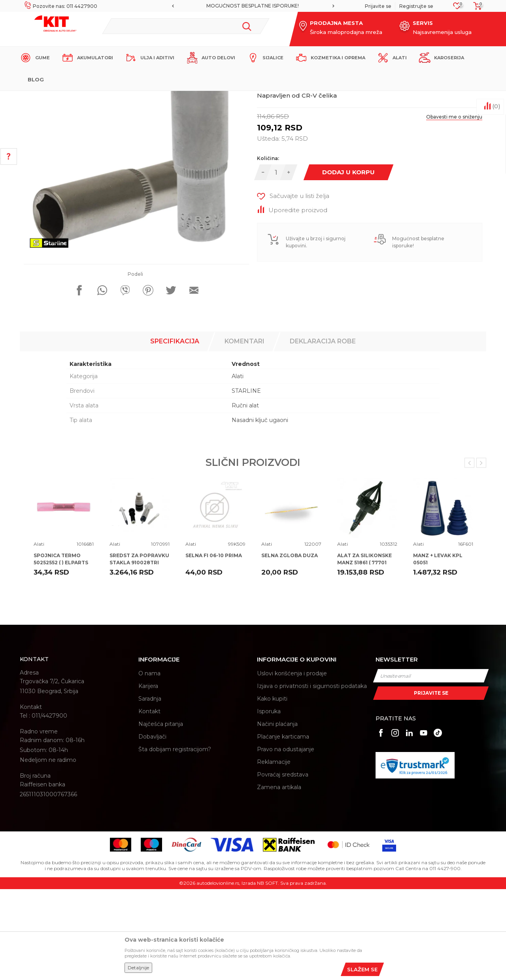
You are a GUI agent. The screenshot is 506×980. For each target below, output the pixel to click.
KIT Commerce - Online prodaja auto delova (70, 97)
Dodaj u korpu (348, 263)
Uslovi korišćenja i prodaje (292, 764)
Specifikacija (175, 432)
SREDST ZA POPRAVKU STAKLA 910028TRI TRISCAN (139, 653)
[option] (253, 6)
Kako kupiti (272, 790)
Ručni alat (245, 496)
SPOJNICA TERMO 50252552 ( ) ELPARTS (61, 650)
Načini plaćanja (277, 815)
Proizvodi (136, 97)
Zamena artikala (279, 878)
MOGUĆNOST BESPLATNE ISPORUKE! (253, 6)
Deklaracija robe (323, 432)
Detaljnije (138, 968)
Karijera (148, 777)
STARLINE (246, 482)
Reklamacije (274, 853)
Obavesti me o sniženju (454, 208)
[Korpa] (475, 8)
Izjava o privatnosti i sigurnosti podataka (312, 777)
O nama (149, 764)
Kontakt (149, 802)
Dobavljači (152, 827)
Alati (158, 97)
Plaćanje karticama (283, 827)
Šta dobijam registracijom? (175, 840)
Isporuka (269, 802)
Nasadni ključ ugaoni (260, 511)
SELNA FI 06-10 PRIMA (214, 646)
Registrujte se (416, 6)
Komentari (245, 432)
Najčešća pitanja (161, 815)
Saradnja (150, 790)
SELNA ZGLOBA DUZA (290, 646)
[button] (186, 26)
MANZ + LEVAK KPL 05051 (438, 650)
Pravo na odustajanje (286, 840)
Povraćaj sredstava (283, 865)
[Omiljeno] (457, 8)
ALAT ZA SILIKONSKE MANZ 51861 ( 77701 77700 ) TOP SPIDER (364, 653)
